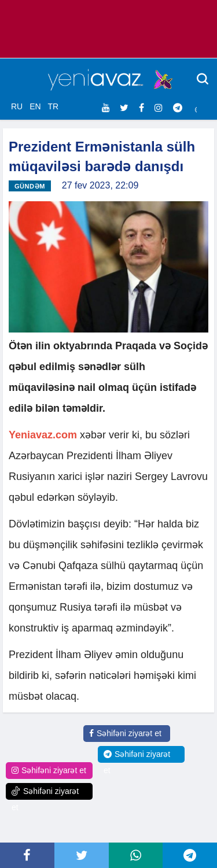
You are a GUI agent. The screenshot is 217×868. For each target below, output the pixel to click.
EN (35, 106)
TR (53, 106)
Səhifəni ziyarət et (125, 733)
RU (17, 106)
